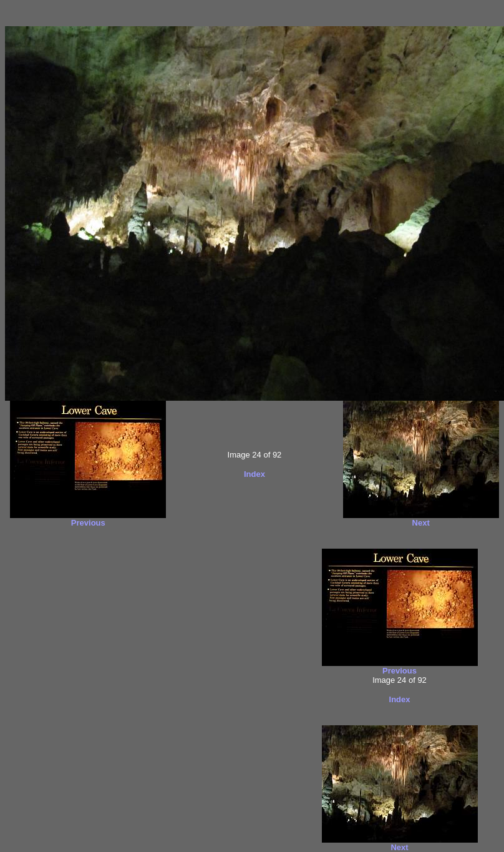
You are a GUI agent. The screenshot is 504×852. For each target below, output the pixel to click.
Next (421, 523)
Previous (88, 523)
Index (254, 474)
